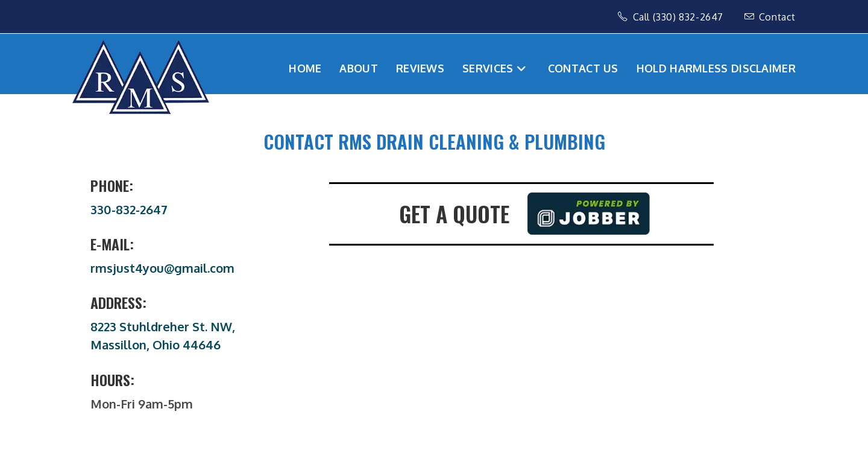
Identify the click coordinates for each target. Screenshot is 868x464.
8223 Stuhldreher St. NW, (163, 326)
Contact (770, 17)
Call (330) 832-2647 (672, 17)
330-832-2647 (129, 209)
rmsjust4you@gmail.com (162, 268)
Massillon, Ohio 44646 (156, 345)
